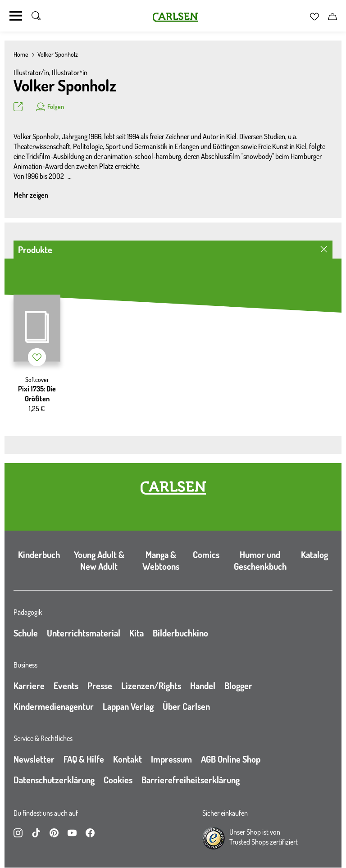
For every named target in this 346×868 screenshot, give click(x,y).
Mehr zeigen (31, 195)
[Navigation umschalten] (16, 16)
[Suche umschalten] (36, 16)
